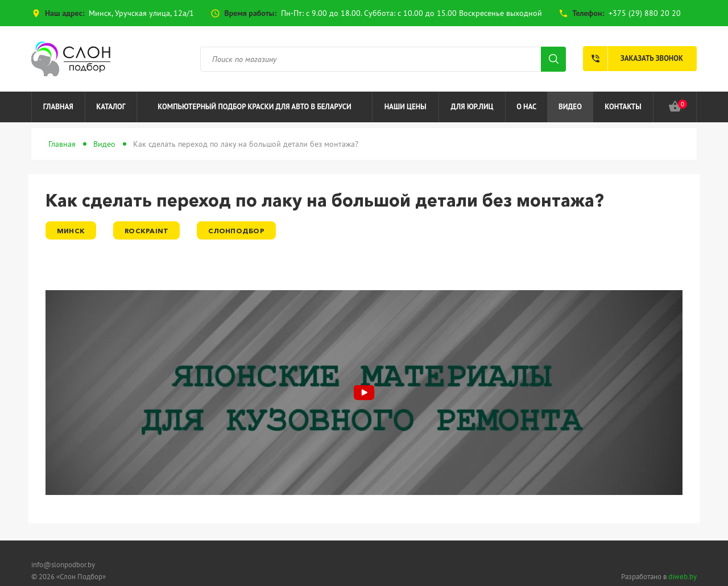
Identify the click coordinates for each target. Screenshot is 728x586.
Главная (58, 107)
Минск (71, 231)
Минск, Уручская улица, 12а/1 (141, 13)
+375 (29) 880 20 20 (645, 13)
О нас (526, 107)
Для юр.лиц (472, 107)
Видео (570, 107)
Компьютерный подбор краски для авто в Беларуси (254, 107)
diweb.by (682, 577)
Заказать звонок (633, 59)
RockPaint (146, 231)
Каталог (111, 107)
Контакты (623, 107)
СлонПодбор (236, 231)
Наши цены (406, 107)
